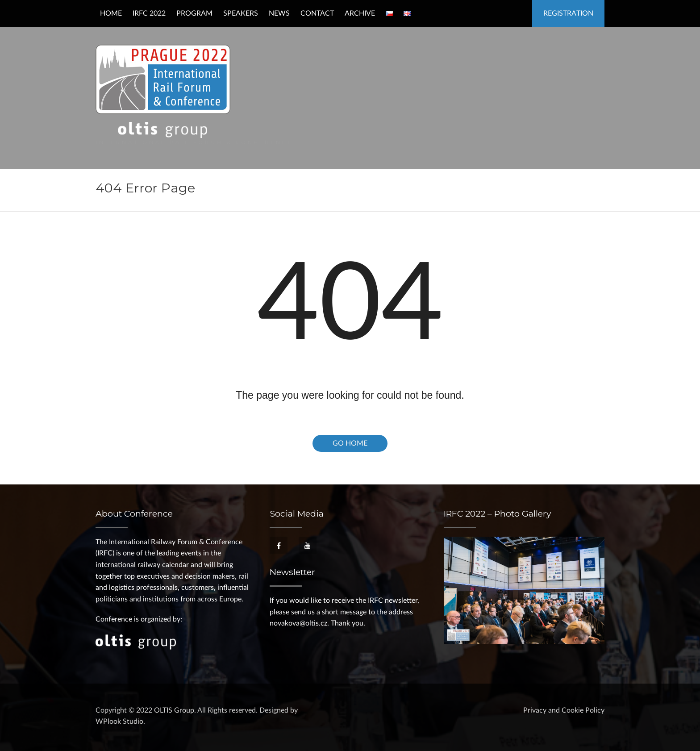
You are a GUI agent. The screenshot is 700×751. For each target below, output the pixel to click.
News (279, 13)
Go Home (350, 443)
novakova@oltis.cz (298, 623)
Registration (568, 13)
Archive (360, 13)
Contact (317, 13)
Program (194, 13)
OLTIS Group (174, 710)
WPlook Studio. (120, 722)
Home (111, 13)
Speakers (241, 13)
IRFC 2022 (149, 13)
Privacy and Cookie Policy (564, 710)
